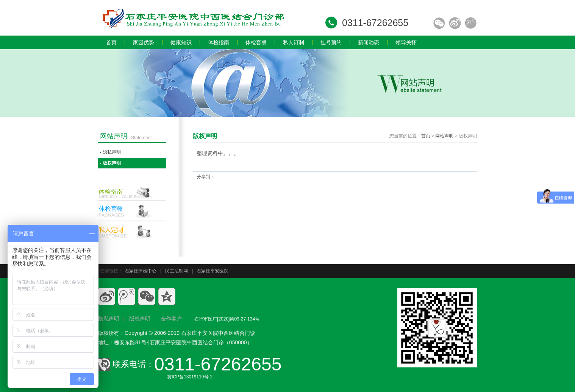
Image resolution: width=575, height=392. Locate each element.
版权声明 (112, 163)
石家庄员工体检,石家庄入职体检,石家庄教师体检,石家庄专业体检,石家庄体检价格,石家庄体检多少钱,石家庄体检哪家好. (193, 18)
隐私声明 (112, 152)
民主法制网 (177, 271)
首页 (426, 136)
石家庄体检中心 (141, 271)
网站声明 (444, 136)
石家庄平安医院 (212, 271)
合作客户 (171, 319)
